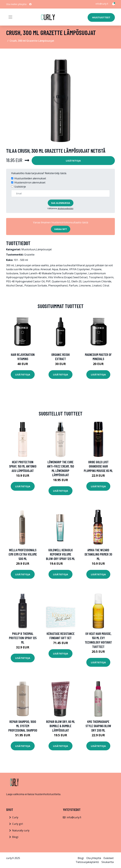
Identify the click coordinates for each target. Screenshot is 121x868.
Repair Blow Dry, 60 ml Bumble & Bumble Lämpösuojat (61, 726)
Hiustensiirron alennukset (30, 182)
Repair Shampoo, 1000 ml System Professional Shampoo (23, 726)
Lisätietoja (73, 161)
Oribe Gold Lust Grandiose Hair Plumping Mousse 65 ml (98, 466)
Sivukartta (108, 862)
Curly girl (17, 824)
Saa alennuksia (61, 203)
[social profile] (30, 4)
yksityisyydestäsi (65, 208)
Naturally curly (21, 830)
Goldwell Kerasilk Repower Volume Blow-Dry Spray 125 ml (60, 554)
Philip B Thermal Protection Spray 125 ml (23, 638)
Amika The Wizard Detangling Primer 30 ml (98, 554)
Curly (15, 817)
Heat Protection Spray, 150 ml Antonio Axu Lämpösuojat (23, 466)
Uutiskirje (20, 187)
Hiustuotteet (101, 17)
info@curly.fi (102, 4)
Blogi (15, 837)
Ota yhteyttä (94, 858)
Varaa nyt (61, 229)
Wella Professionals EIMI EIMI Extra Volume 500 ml (23, 554)
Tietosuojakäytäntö (87, 862)
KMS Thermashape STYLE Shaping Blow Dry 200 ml (98, 726)
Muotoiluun (28, 249)
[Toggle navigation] (10, 17)
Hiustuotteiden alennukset (30, 178)
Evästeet (109, 858)
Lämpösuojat (44, 249)
